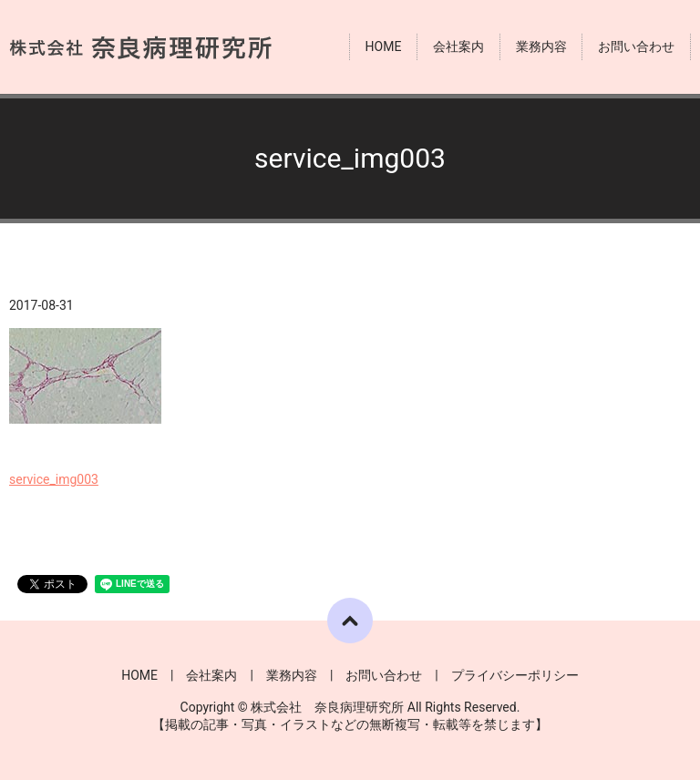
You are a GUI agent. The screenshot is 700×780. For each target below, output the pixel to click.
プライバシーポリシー (515, 675)
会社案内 (458, 46)
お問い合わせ (636, 46)
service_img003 (54, 479)
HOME (384, 46)
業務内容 (541, 46)
